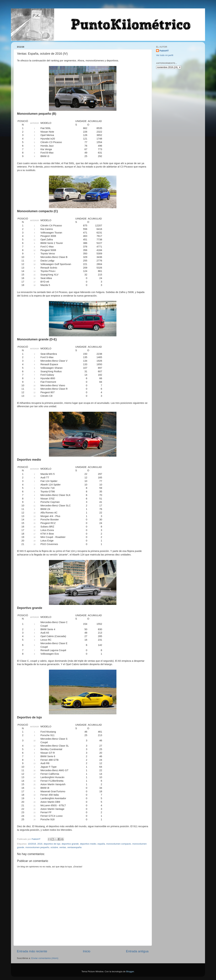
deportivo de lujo (52, 844)
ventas (63, 847)
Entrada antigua (137, 951)
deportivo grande (70, 844)
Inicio (87, 951)
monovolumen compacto (119, 844)
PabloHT (164, 51)
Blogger (130, 971)
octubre (54, 847)
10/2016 (32, 844)
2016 (40, 844)
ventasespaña (74, 847)
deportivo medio (88, 844)
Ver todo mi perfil (165, 55)
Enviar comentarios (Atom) (45, 958)
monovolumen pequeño (37, 847)
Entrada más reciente (32, 951)
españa (101, 844)
